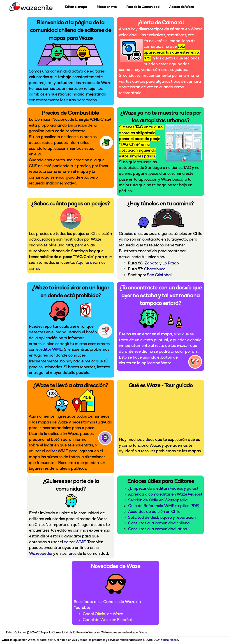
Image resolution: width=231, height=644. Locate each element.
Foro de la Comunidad (143, 7)
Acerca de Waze (181, 7)
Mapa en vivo (107, 7)
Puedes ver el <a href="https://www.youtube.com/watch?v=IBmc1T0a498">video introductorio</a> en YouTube (161, 412)
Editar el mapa (76, 7)
